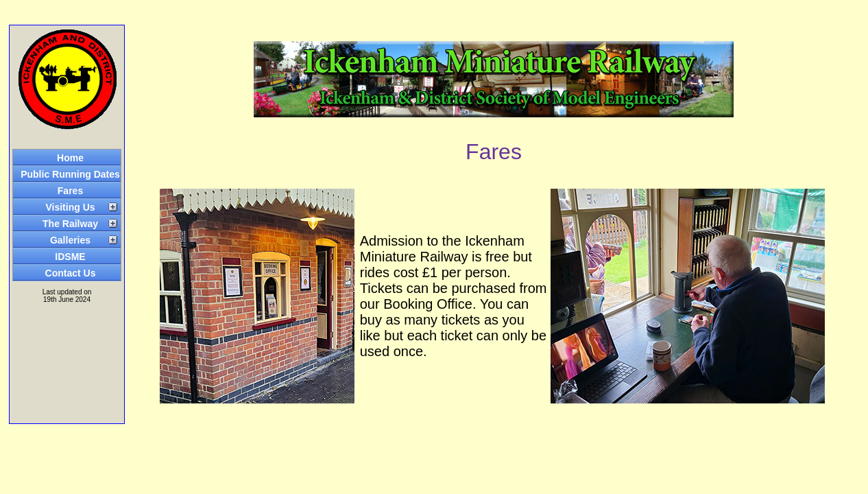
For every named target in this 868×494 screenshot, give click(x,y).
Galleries (70, 240)
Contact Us (71, 273)
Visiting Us (70, 207)
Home (70, 158)
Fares (70, 191)
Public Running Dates (70, 174)
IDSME (70, 257)
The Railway (70, 224)
